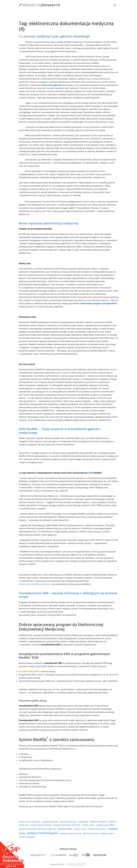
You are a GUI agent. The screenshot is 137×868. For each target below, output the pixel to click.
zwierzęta (83, 822)
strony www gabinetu (52, 85)
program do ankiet (50, 822)
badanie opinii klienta (71, 834)
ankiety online (89, 825)
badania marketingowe (43, 833)
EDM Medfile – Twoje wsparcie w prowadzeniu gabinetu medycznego (60, 431)
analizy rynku (80, 829)
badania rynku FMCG (106, 825)
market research (98, 822)
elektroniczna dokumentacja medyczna (38, 829)
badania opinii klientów (41, 825)
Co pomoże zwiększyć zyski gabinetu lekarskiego (54, 36)
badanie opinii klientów (30, 822)
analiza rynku (65, 829)
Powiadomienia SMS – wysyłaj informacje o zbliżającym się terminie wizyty (68, 595)
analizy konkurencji (68, 822)
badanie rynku (107, 834)
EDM (91, 473)
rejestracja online (91, 834)
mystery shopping (27, 837)
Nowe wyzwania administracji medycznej (49, 223)
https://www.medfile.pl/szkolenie (35, 584)
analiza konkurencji (98, 829)
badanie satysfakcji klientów (67, 825)
